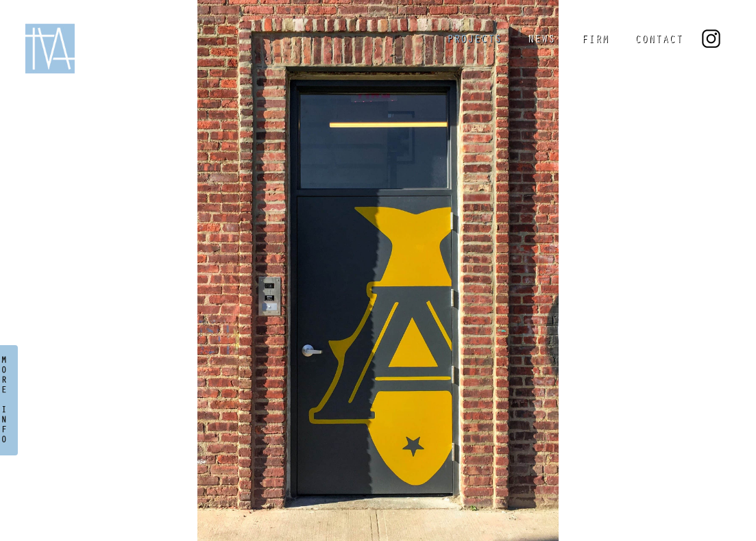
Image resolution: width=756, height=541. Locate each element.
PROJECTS (474, 40)
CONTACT (659, 40)
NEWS (541, 40)
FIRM (595, 40)
